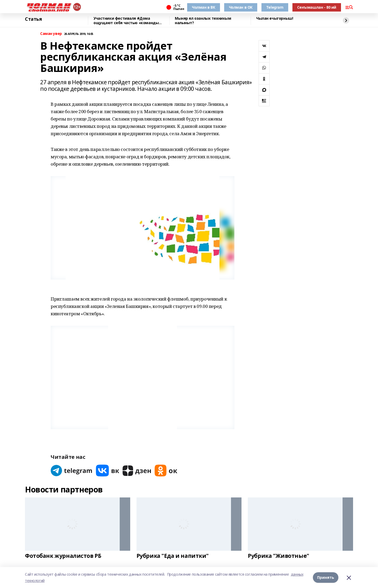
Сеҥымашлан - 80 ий (317, 7)
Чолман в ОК (241, 7)
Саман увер (51, 34)
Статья (33, 19)
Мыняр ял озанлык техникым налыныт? (203, 21)
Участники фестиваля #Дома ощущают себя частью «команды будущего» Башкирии (126, 21)
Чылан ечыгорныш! (275, 19)
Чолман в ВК (203, 7)
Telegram (275, 7)
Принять (326, 577)
